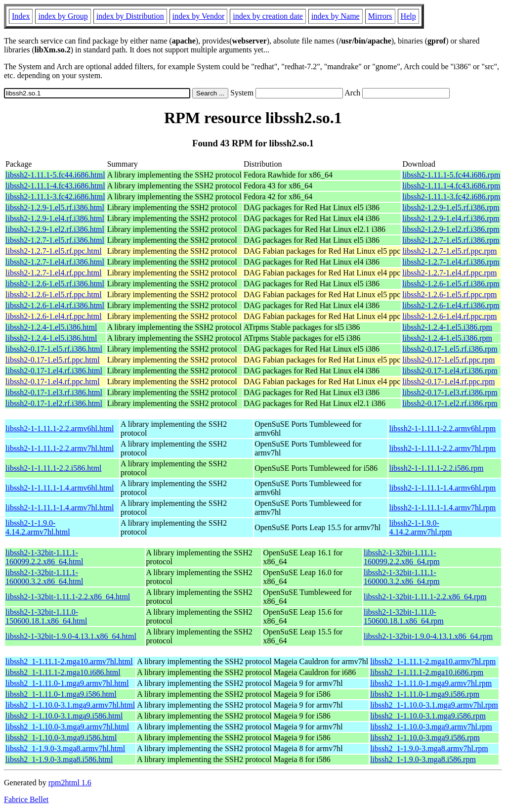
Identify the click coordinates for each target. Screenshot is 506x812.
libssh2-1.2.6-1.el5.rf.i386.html (55, 284)
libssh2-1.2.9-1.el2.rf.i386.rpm (451, 229)
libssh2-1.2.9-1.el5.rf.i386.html (55, 207)
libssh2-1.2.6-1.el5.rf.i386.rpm (451, 284)
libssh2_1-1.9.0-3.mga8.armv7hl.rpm (429, 748)
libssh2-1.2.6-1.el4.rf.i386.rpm (451, 305)
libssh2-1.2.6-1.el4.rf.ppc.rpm (449, 316)
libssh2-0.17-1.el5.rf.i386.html (54, 349)
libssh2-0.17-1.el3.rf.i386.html (54, 392)
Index (21, 16)
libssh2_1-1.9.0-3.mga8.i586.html (59, 759)
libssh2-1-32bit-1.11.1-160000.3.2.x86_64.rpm (402, 577)
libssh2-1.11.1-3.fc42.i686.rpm (451, 197)
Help (408, 16)
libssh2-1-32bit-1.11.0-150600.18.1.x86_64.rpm (404, 616)
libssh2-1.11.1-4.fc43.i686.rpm (451, 186)
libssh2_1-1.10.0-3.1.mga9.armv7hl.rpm (434, 705)
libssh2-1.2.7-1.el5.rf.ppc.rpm (449, 251)
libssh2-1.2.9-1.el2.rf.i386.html (55, 229)
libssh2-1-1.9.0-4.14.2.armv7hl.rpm (420, 527)
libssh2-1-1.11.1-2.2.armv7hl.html (60, 448)
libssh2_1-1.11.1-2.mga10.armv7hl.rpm (433, 661)
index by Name (336, 16)
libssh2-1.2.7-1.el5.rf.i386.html (55, 240)
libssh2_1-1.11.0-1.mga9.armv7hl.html (67, 683)
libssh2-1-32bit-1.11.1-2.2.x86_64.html (68, 597)
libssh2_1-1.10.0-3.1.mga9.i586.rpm (428, 716)
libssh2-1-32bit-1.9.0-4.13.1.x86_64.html (71, 636)
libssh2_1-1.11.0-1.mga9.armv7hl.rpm (431, 683)
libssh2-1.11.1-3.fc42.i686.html (55, 197)
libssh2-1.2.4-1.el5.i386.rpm (447, 327)
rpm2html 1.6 (70, 783)
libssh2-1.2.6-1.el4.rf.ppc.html (54, 316)
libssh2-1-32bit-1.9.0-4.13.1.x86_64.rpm (428, 636)
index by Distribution (130, 16)
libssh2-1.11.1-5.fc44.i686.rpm (451, 175)
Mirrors (380, 16)
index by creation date (268, 16)
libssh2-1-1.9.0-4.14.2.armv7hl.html (38, 527)
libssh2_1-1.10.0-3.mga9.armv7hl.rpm (431, 727)
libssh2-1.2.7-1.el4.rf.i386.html (55, 262)
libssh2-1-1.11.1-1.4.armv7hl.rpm (442, 508)
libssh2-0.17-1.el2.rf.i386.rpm (450, 403)
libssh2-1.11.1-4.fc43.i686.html (55, 186)
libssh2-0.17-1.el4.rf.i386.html (54, 371)
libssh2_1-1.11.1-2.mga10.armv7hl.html (69, 661)
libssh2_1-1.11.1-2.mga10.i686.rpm (427, 672)
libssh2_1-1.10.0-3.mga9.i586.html (61, 738)
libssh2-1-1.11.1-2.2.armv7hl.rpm (442, 448)
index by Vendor (198, 16)
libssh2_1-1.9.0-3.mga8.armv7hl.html (65, 748)
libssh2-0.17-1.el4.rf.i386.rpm (450, 371)
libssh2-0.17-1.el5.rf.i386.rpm (450, 349)
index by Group (63, 16)
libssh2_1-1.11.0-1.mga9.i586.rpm (425, 694)
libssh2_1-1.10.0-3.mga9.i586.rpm (425, 738)
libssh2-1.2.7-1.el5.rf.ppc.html (54, 251)
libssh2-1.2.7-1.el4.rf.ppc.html (54, 273)
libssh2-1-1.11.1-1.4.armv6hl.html (60, 488)
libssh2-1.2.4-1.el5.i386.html (51, 327)
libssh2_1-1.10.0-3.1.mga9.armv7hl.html (70, 705)
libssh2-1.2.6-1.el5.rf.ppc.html (54, 294)
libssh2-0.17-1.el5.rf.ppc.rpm (448, 360)
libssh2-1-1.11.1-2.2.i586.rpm (436, 468)
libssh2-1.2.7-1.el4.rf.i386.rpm (451, 262)
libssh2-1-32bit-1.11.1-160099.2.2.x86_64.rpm (402, 557)
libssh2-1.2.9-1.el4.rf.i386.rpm (451, 218)
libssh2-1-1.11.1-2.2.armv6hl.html (60, 429)
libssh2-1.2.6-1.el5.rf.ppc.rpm (449, 294)
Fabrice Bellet (26, 799)
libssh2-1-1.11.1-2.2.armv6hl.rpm (442, 429)
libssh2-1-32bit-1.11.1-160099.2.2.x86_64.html (44, 557)
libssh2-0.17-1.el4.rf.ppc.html (53, 382)
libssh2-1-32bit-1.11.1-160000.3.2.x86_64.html (44, 577)
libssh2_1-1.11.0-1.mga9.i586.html (61, 694)
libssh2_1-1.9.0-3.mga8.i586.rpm (423, 759)
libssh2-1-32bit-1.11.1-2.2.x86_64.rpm (425, 597)
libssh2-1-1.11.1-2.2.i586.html (54, 468)
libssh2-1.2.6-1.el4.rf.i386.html (55, 305)
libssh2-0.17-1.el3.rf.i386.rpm (450, 392)
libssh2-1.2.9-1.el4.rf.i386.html (55, 218)
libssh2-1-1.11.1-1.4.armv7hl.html (60, 508)
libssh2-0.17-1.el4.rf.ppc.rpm (448, 382)
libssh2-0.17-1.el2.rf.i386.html (54, 403)
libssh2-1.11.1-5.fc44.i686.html (55, 175)
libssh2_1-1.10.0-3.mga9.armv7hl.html (67, 727)
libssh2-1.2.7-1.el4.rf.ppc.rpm (449, 273)
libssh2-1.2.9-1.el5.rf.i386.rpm (451, 207)
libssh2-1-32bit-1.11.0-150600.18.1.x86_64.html (46, 616)
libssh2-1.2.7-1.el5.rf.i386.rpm (451, 240)
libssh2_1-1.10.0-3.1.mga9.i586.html (64, 716)
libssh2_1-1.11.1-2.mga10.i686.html (63, 672)
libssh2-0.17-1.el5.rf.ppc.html (53, 360)
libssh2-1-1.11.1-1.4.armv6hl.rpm (442, 488)
